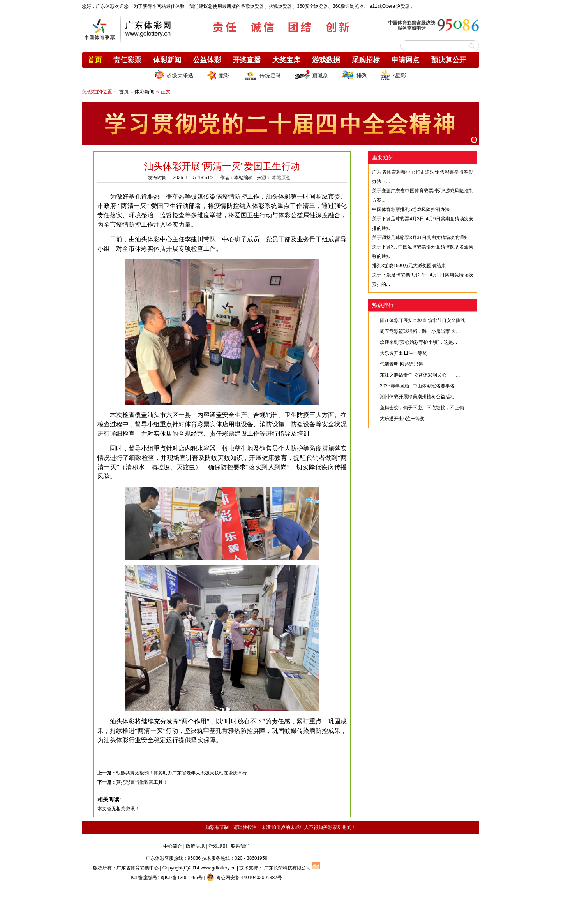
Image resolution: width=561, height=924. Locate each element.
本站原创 (281, 178)
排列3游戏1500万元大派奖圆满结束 (409, 266)
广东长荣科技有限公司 (288, 868)
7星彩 (393, 75)
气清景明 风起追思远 (401, 364)
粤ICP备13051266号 (181, 878)
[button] (474, 140)
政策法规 (195, 846)
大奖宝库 (286, 60)
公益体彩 (207, 60)
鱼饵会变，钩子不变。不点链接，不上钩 (422, 408)
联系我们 (240, 846)
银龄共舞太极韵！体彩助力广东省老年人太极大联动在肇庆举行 (182, 773)
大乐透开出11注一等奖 (403, 353)
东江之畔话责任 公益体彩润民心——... (420, 375)
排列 (355, 75)
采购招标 (366, 60)
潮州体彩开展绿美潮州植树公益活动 (417, 397)
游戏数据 (326, 60)
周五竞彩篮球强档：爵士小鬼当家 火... (420, 331)
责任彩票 (127, 60)
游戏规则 (218, 846)
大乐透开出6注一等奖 (402, 419)
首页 (95, 60)
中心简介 (173, 846)
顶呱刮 (311, 75)
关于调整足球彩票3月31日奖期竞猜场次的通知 (420, 238)
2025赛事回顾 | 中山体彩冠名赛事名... (419, 386)
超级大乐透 (174, 75)
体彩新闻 (167, 60)
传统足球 (262, 75)
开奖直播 (247, 60)
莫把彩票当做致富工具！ (142, 782)
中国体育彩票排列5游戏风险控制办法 (411, 209)
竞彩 (218, 75)
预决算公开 (449, 60)
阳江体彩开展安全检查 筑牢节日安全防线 (423, 320)
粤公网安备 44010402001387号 (244, 878)
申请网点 (406, 60)
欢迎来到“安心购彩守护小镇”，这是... (418, 342)
